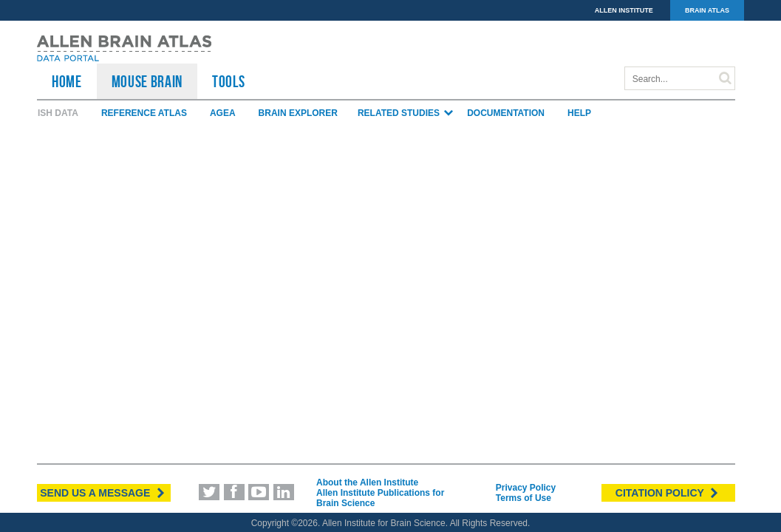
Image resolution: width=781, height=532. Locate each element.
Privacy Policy (526, 488)
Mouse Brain (147, 81)
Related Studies (406, 113)
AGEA (223, 113)
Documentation (506, 113)
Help (579, 113)
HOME (67, 81)
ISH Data (58, 113)
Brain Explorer (298, 113)
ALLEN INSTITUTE (624, 10)
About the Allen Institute (367, 482)
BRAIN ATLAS (707, 10)
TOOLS (228, 81)
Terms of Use (523, 498)
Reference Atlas (144, 113)
